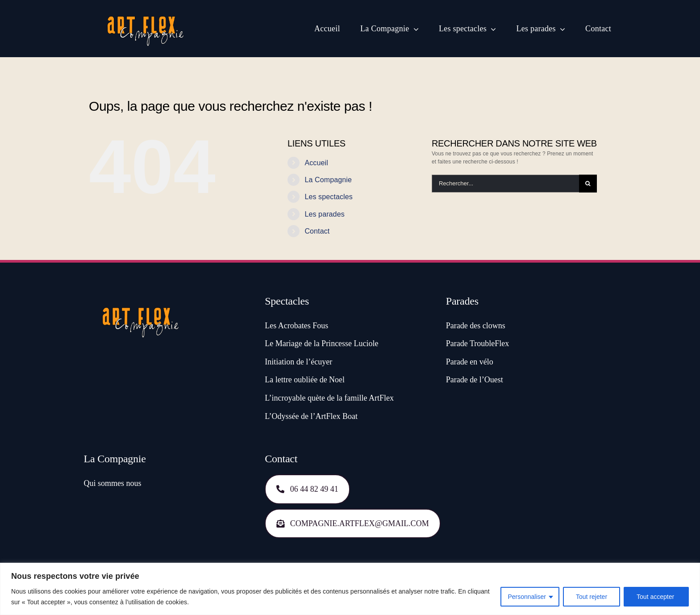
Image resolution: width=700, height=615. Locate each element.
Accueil (316, 163)
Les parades (324, 214)
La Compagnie (328, 180)
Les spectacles (329, 197)
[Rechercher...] (505, 184)
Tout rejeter (592, 597)
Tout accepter (656, 597)
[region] (350, 589)
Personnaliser (527, 597)
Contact (317, 231)
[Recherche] (588, 184)
